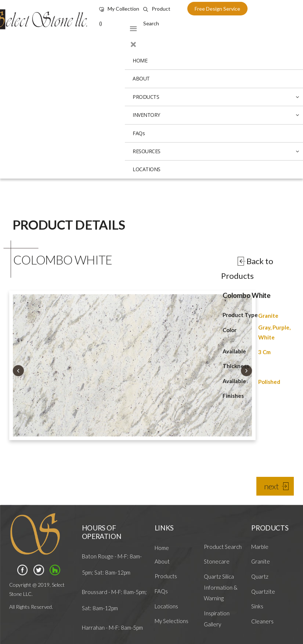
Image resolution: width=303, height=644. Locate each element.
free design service (217, 9)
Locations (166, 606)
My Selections (172, 621)
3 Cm (264, 352)
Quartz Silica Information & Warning (221, 587)
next (271, 486)
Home (162, 548)
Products (166, 576)
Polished (269, 382)
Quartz (260, 576)
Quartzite (263, 591)
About (162, 561)
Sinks (257, 606)
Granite (268, 316)
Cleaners (262, 621)
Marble (260, 547)
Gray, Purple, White (274, 332)
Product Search (223, 547)
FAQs (161, 591)
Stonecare (217, 561)
